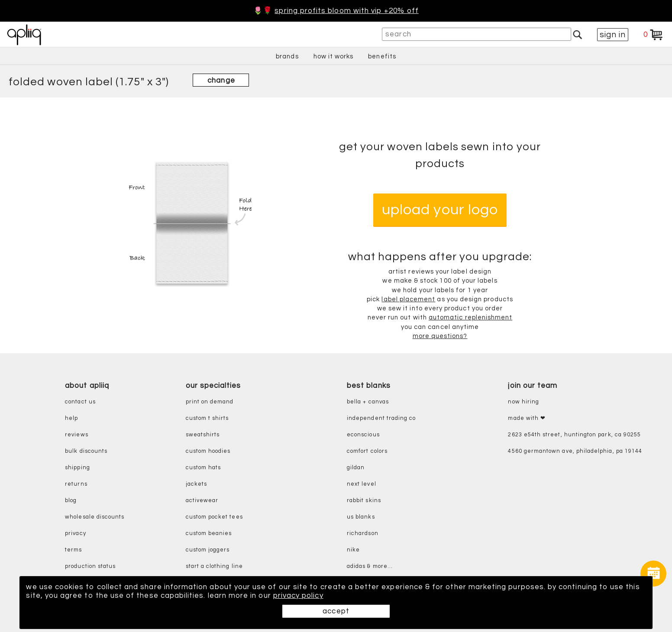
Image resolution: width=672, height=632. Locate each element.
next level (362, 484)
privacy (75, 534)
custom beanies (209, 534)
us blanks (361, 517)
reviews (76, 435)
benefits (382, 56)
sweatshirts (203, 435)
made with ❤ (527, 418)
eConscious (363, 435)
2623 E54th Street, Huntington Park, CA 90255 (574, 435)
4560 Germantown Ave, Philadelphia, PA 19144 (575, 451)
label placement (408, 299)
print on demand (210, 402)
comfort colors (367, 451)
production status (90, 566)
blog (71, 501)
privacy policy (298, 596)
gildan (356, 468)
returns (76, 484)
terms (73, 550)
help (71, 418)
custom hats (204, 468)
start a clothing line (214, 566)
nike (353, 550)
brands (287, 56)
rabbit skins (364, 501)
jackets (196, 484)
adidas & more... (370, 566)
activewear (202, 501)
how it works (334, 56)
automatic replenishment (470, 318)
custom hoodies (208, 451)
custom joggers (208, 550)
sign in (613, 35)
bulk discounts (86, 451)
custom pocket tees (214, 517)
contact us (80, 402)
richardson (363, 534)
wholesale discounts (95, 517)
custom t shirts (207, 418)
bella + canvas (368, 402)
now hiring (523, 402)
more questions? (440, 336)
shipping (78, 468)
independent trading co (381, 418)
